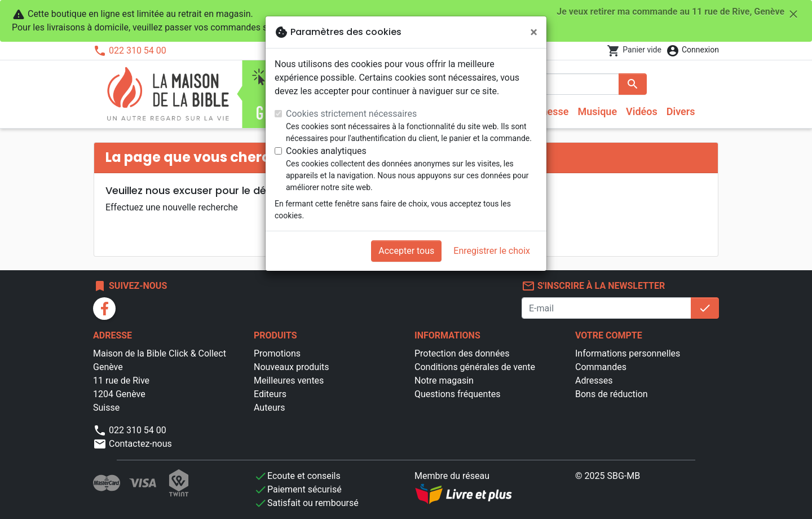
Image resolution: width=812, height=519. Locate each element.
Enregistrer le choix (492, 251)
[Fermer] (534, 32)
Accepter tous (406, 251)
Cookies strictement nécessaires (351, 114)
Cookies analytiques (326, 151)
